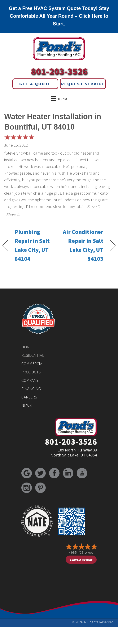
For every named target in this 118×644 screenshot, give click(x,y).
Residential (33, 355)
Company (30, 380)
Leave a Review (81, 560)
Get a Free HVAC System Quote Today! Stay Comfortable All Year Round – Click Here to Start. (59, 16)
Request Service (83, 84)
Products (31, 372)
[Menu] (59, 99)
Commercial (33, 364)
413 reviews (86, 553)
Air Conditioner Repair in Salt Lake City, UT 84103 (83, 245)
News (27, 405)
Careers (29, 397)
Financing (31, 389)
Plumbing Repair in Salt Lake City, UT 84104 (32, 245)
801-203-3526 (59, 71)
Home (27, 347)
